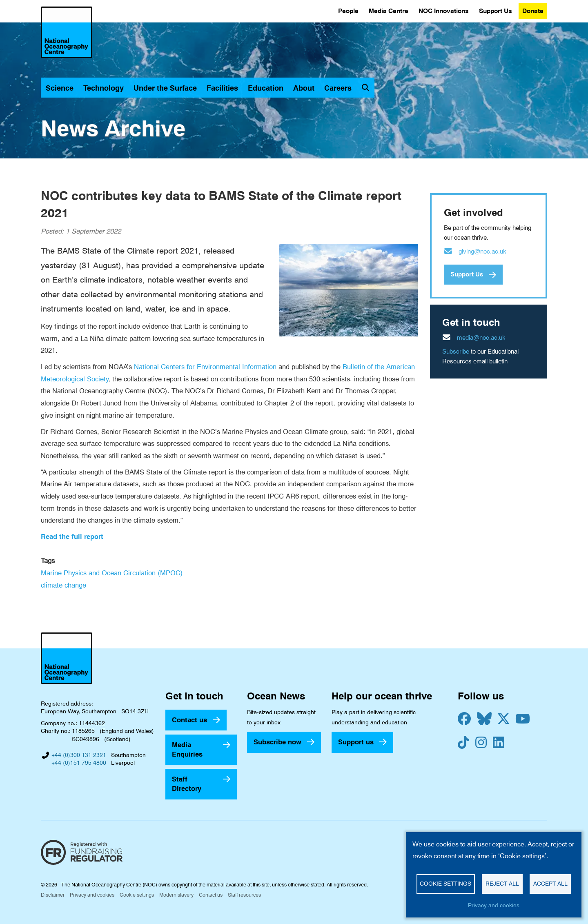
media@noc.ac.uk (481, 338)
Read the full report (72, 537)
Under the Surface (165, 88)
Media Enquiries (187, 749)
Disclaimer (53, 895)
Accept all (550, 884)
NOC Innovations (444, 11)
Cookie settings (137, 895)
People (348, 11)
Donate (533, 11)
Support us (356, 742)
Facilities (222, 88)
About (304, 88)
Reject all (502, 884)
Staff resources (244, 895)
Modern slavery (176, 895)
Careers (338, 88)
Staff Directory (187, 784)
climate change (63, 585)
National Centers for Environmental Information (205, 367)
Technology (104, 88)
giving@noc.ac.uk (482, 252)
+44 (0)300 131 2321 (79, 755)
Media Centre (389, 11)
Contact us (189, 720)
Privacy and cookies (92, 895)
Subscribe (456, 352)
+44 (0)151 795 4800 (79, 763)
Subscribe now (277, 742)
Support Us (496, 11)
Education (266, 88)
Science (60, 88)
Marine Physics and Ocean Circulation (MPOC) (112, 573)
